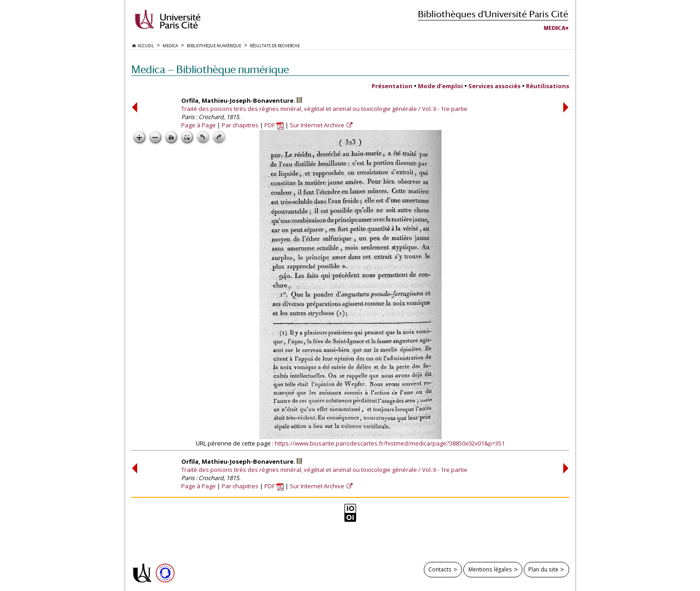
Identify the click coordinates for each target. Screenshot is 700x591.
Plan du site (543, 569)
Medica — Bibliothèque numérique (210, 69)
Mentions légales (490, 569)
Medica (555, 28)
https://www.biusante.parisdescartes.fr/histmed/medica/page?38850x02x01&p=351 (390, 443)
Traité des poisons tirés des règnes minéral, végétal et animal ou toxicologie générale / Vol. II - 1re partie (324, 109)
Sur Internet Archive (318, 125)
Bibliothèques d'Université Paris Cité (493, 14)
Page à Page (199, 125)
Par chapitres (240, 125)
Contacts (440, 569)
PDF (274, 125)
